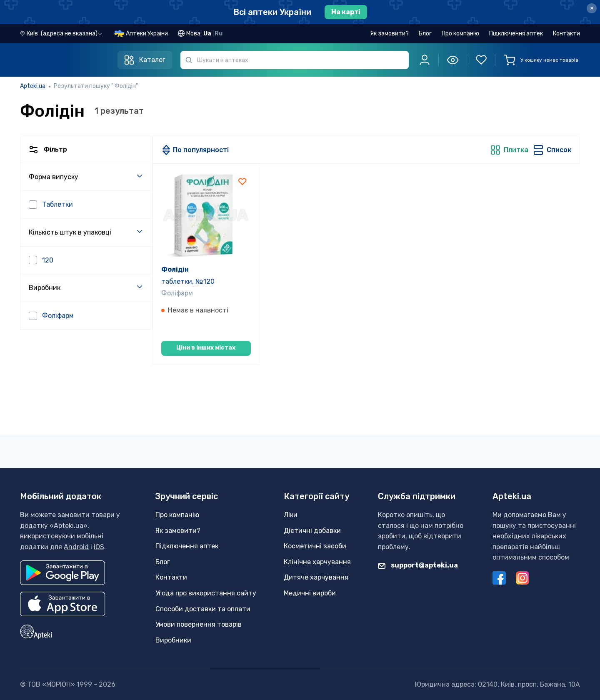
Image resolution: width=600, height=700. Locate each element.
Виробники (173, 640)
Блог (425, 34)
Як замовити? (389, 34)
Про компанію (460, 34)
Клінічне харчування (317, 562)
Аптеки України (147, 34)
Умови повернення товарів (199, 624)
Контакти (566, 34)
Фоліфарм (177, 293)
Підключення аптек (516, 34)
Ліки (291, 515)
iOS (99, 547)
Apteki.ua (33, 86)
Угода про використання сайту (206, 593)
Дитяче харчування (316, 577)
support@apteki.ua (418, 565)
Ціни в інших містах (206, 348)
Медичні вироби (310, 593)
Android (76, 547)
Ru (219, 34)
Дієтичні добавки (312, 531)
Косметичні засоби (315, 546)
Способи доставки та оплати (203, 609)
